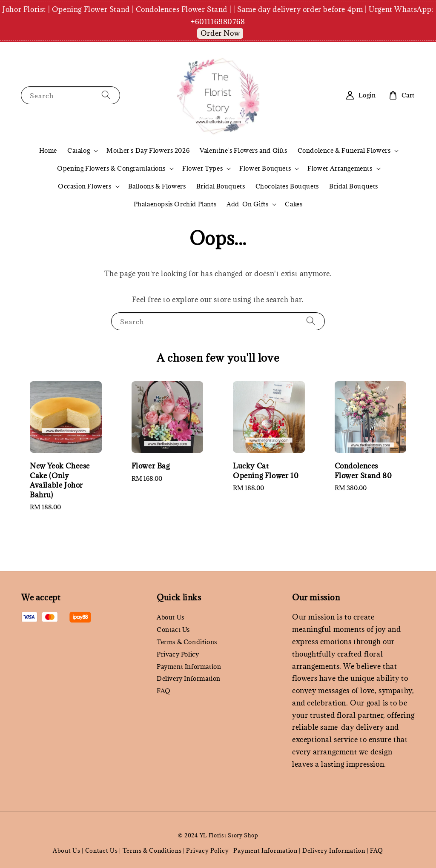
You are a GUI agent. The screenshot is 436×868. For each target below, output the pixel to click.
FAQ (164, 691)
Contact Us (173, 630)
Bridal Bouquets (221, 186)
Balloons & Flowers (157, 186)
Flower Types (202, 168)
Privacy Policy (178, 654)
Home (48, 150)
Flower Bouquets (265, 168)
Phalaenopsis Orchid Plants (175, 204)
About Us (171, 617)
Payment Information (189, 667)
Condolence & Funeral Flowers (344, 151)
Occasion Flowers (85, 186)
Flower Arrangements (340, 168)
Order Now (220, 33)
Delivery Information (189, 678)
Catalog (79, 151)
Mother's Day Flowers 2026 (148, 150)
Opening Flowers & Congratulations (111, 168)
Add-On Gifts (247, 204)
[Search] (106, 95)
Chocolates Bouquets (287, 186)
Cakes (294, 204)
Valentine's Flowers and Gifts (243, 150)
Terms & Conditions (187, 642)
